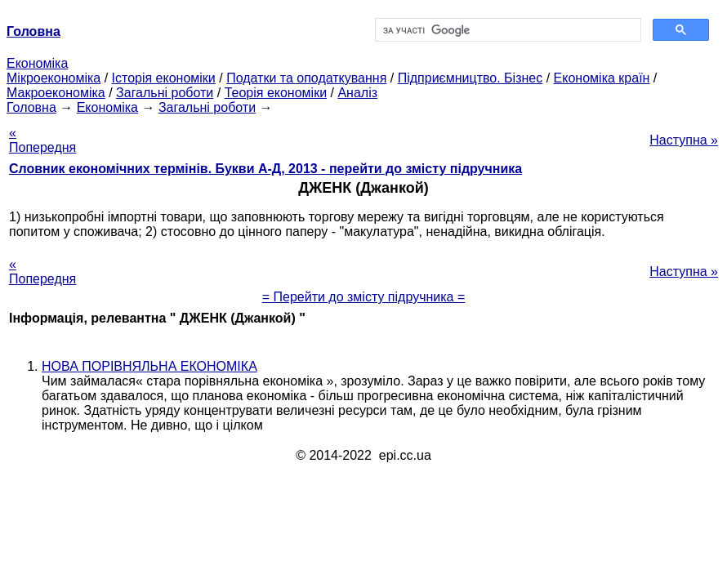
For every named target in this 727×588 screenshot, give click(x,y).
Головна (31, 107)
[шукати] (506, 30)
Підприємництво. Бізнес (471, 78)
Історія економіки (164, 78)
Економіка (37, 63)
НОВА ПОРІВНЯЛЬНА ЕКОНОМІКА (149, 366)
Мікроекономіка (54, 78)
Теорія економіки (276, 93)
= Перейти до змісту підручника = (364, 297)
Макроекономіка (56, 93)
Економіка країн (602, 78)
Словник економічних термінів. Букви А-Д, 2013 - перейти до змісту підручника (265, 169)
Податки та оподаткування (306, 78)
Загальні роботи (165, 93)
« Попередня (42, 140)
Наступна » (684, 140)
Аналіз (357, 93)
